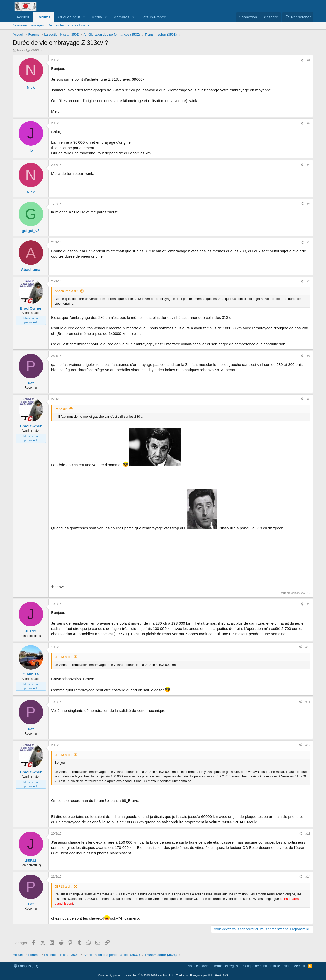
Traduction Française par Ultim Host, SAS (202, 975)
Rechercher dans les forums (68, 25)
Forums (43, 17)
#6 (309, 281)
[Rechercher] (298, 17)
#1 (309, 60)
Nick (20, 50)
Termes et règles (226, 966)
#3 (309, 165)
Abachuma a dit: (66, 291)
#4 (309, 204)
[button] (84, 17)
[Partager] (302, 60)
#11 (308, 702)
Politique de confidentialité (261, 966)
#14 (308, 877)
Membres (121, 17)
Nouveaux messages (28, 25)
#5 (309, 242)
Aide (287, 966)
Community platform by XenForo (136, 975)
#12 (308, 745)
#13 (308, 834)
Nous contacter (199, 966)
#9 (309, 604)
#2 (309, 123)
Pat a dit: (61, 409)
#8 (309, 399)
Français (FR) (26, 966)
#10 (308, 647)
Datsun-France (153, 17)
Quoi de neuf (69, 17)
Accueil (23, 17)
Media (97, 17)
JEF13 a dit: (63, 657)
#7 (309, 356)
